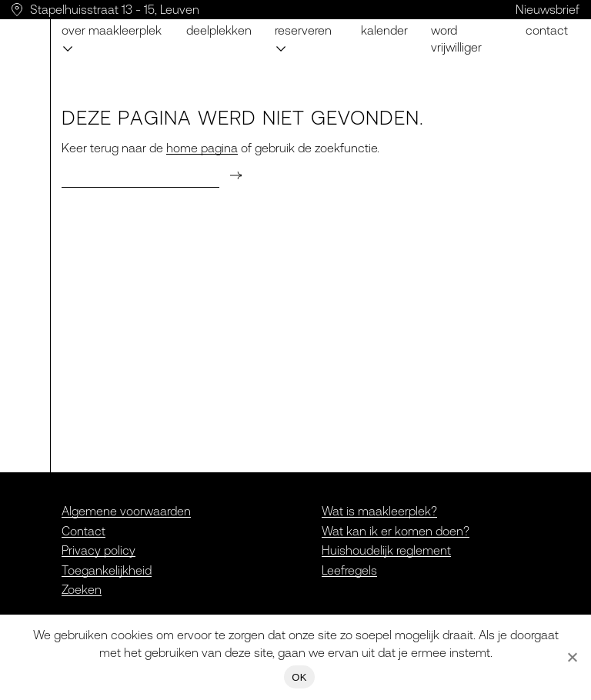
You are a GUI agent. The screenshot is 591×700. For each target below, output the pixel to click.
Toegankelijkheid (107, 570)
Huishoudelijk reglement (386, 550)
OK (299, 677)
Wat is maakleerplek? (379, 511)
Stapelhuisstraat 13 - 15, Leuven (115, 9)
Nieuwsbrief (548, 9)
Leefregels (349, 570)
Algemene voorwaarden (126, 511)
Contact (547, 30)
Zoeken (82, 589)
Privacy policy (98, 550)
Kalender (384, 30)
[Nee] (572, 657)
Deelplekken (219, 30)
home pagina (202, 148)
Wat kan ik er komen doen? (396, 531)
